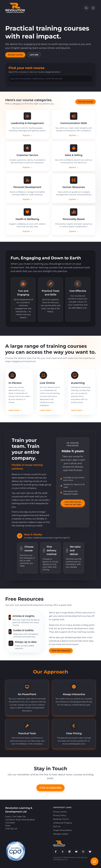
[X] (63, 852)
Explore (27, 135)
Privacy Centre (60, 812)
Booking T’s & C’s (61, 819)
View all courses (86, 102)
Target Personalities (62, 830)
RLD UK (57, 826)
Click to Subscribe (50, 788)
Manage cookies (61, 834)
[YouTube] (76, 852)
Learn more (15, 410)
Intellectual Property (63, 823)
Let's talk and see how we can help (73, 503)
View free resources (61, 651)
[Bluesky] (90, 852)
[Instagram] (83, 852)
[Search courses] (86, 8)
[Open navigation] (93, 8)
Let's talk (34, 55)
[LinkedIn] (69, 852)
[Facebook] (56, 852)
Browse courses (15, 55)
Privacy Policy (60, 815)
